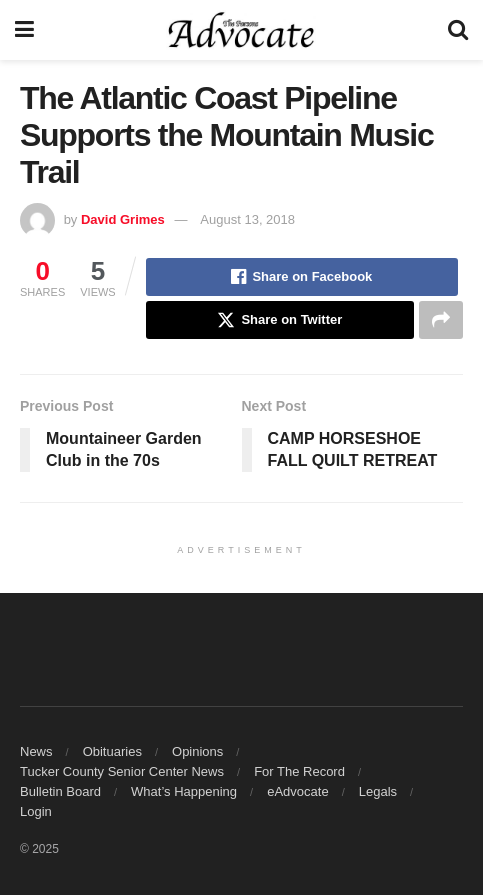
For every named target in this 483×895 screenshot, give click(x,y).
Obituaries (112, 751)
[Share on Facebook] (302, 277)
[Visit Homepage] (241, 30)
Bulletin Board (60, 791)
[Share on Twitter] (280, 320)
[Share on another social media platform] (441, 320)
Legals (378, 791)
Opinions (197, 751)
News (36, 751)
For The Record (299, 771)
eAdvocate (297, 791)
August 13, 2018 (247, 219)
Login (36, 811)
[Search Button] (458, 30)
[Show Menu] (24, 30)
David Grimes (123, 219)
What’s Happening (184, 791)
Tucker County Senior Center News (122, 771)
